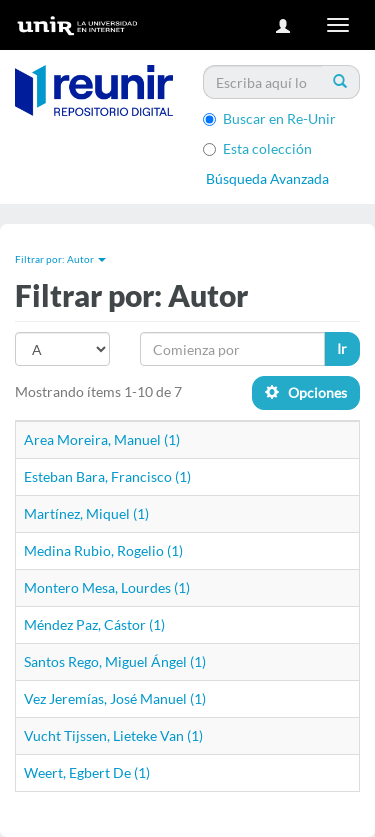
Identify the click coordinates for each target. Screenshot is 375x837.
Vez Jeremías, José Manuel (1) (115, 698)
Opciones (306, 392)
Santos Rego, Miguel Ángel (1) (115, 661)
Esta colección (257, 148)
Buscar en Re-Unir (269, 118)
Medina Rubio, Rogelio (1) (103, 550)
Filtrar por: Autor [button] (60, 259)
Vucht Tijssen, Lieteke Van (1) (113, 735)
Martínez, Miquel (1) (86, 513)
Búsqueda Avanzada (267, 178)
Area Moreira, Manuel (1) (102, 439)
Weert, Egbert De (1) (87, 772)
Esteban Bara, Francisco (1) (107, 476)
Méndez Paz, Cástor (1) (94, 624)
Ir (342, 348)
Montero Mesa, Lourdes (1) (107, 587)
